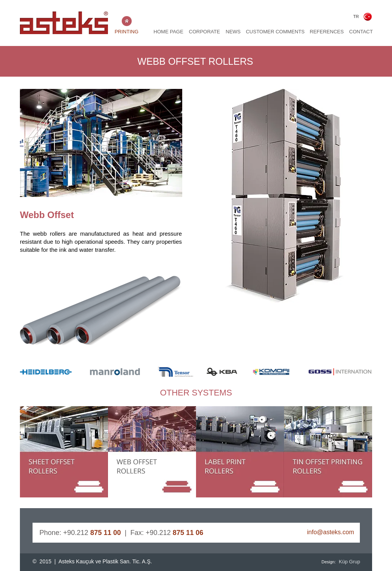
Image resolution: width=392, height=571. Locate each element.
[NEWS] (233, 32)
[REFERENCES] (327, 32)
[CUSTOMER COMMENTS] (275, 32)
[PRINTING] (127, 32)
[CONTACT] (361, 32)
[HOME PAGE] (168, 32)
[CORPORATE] (204, 32)
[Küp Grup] (351, 562)
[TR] (356, 17)
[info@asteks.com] (317, 533)
